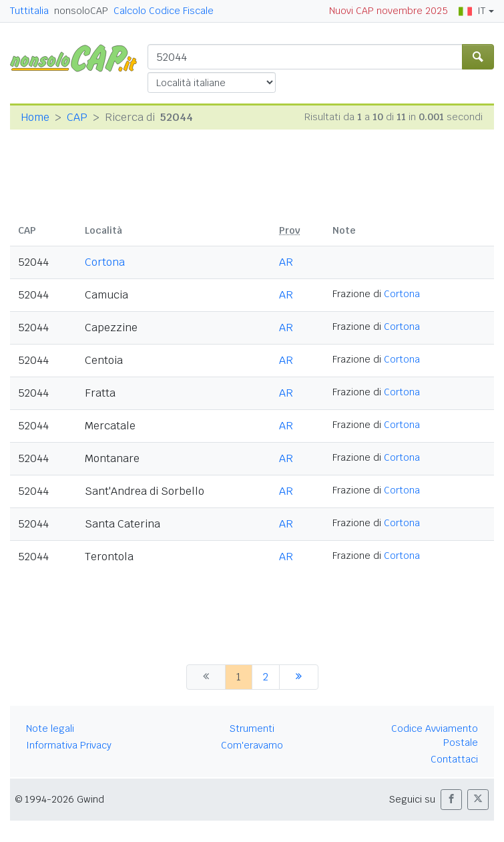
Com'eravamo (252, 745)
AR (286, 262)
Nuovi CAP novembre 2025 (389, 11)
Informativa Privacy (69, 745)
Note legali (50, 728)
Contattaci (454, 759)
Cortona (105, 262)
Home (35, 117)
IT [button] (472, 11)
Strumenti (252, 728)
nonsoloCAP (81, 11)
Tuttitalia (29, 11)
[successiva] (299, 677)
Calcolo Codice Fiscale (164, 11)
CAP (77, 117)
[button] (451, 800)
